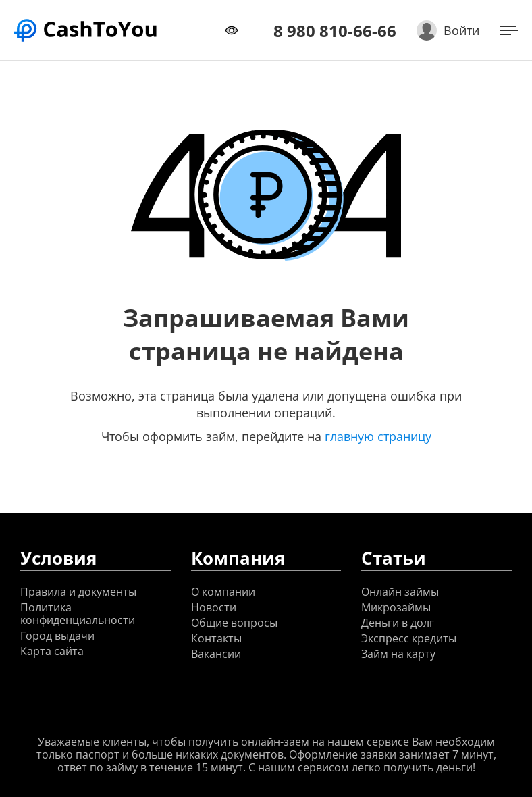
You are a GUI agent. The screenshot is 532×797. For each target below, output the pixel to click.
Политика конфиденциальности (78, 614)
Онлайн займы (400, 592)
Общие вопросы (234, 623)
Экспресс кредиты (409, 639)
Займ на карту (398, 654)
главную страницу (378, 436)
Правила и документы (78, 592)
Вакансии (216, 654)
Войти (461, 30)
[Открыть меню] (509, 30)
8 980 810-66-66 (335, 31)
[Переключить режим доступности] (232, 30)
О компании (223, 592)
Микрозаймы (396, 608)
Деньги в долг (398, 623)
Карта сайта (52, 651)
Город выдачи (57, 636)
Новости (214, 608)
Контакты (216, 639)
